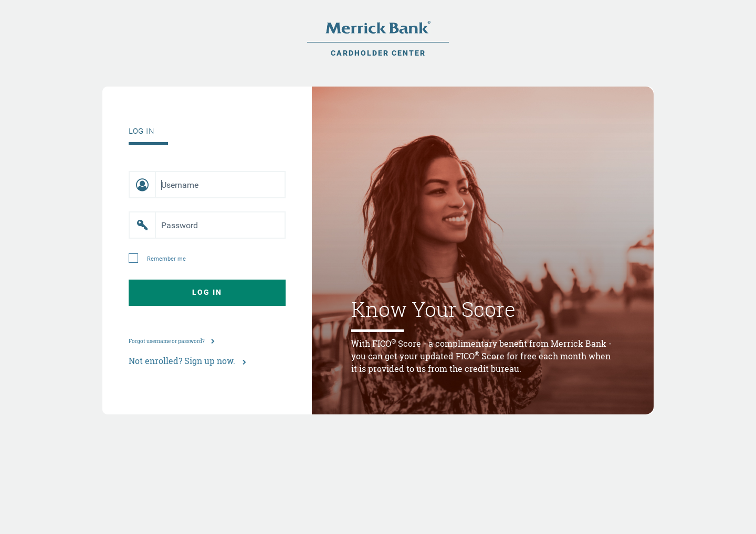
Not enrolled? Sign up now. (187, 361)
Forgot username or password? (172, 341)
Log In (207, 292)
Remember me (166, 259)
